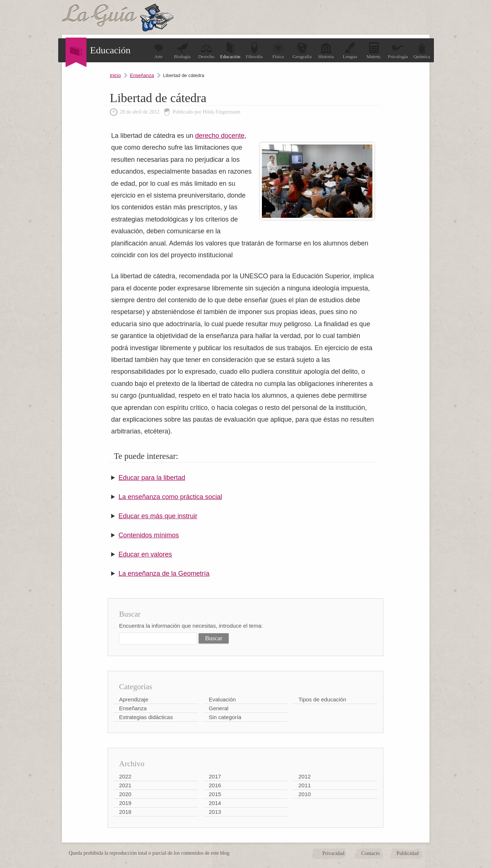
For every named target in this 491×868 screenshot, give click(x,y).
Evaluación (222, 699)
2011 (304, 785)
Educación (230, 51)
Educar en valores (145, 554)
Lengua (350, 51)
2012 (304, 776)
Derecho (206, 51)
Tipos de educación (322, 699)
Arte (158, 51)
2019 (125, 803)
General (219, 708)
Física (278, 51)
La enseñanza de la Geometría (164, 574)
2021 (125, 785)
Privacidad (333, 853)
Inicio (115, 75)
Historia (326, 51)
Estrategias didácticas (146, 717)
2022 (125, 776)
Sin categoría (225, 717)
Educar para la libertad (152, 478)
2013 (215, 812)
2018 (125, 812)
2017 (215, 776)
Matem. (374, 51)
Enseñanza (142, 75)
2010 (304, 794)
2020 (125, 794)
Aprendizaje (134, 699)
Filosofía (254, 51)
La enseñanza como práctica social (170, 497)
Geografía (302, 51)
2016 (215, 785)
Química (422, 51)
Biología (183, 51)
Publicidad (408, 853)
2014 (215, 803)
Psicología (398, 51)
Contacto (371, 853)
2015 (215, 794)
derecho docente (220, 136)
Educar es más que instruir (158, 516)
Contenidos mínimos (149, 535)
